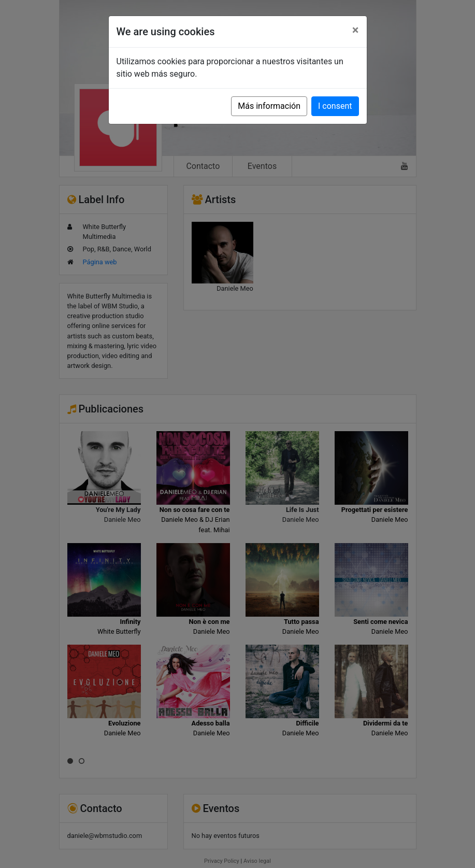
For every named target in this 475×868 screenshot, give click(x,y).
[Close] (356, 30)
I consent (335, 106)
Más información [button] (269, 106)
